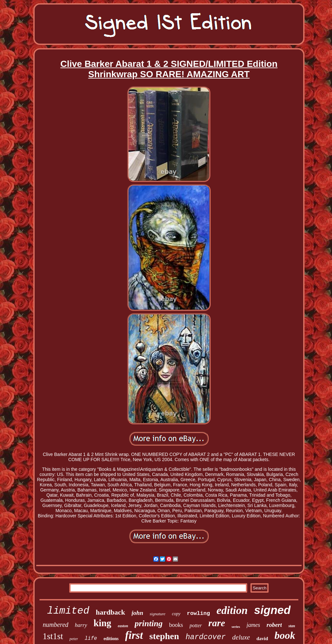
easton (123, 626)
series (236, 627)
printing (149, 623)
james (253, 625)
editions (111, 639)
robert (274, 625)
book (285, 635)
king (102, 623)
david (262, 639)
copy (176, 614)
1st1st (53, 636)
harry (81, 625)
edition (232, 610)
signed (272, 610)
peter (74, 639)
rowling (199, 613)
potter (196, 625)
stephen (164, 636)
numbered (55, 625)
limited (68, 611)
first (134, 635)
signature (157, 614)
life (91, 639)
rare (217, 623)
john (138, 613)
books (176, 625)
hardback (110, 612)
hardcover (205, 637)
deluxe (241, 637)
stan (292, 626)
